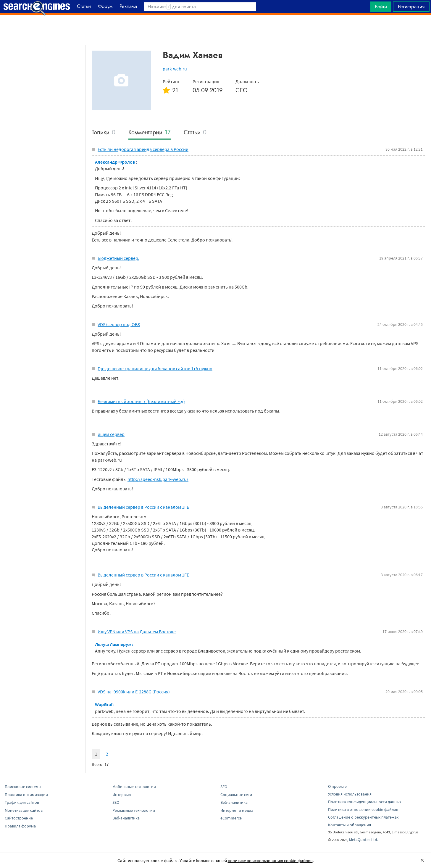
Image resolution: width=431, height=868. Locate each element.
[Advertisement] (216, 30)
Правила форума (20, 826)
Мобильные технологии (134, 787)
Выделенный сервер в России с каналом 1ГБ (143, 507)
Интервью (122, 795)
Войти (381, 7)
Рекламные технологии (134, 810)
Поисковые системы (23, 787)
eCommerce (231, 818)
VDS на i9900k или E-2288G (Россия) (134, 692)
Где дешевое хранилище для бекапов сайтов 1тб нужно (155, 368)
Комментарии (150, 133)
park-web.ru (175, 69)
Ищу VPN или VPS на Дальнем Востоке (137, 632)
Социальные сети (236, 795)
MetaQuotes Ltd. (364, 840)
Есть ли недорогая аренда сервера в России (143, 149)
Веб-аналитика (126, 818)
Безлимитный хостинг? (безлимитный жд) (141, 401)
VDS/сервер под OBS (119, 324)
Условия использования (350, 794)
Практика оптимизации (26, 795)
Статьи (195, 133)
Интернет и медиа (237, 810)
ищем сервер (111, 434)
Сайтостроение (19, 818)
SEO (116, 802)
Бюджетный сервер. (118, 258)
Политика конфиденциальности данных (365, 802)
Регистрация (411, 7)
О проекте (337, 786)
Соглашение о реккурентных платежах (363, 817)
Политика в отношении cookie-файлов (363, 809)
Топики (104, 133)
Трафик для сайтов (22, 802)
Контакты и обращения (350, 825)
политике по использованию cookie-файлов (270, 860)
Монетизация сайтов (24, 810)
